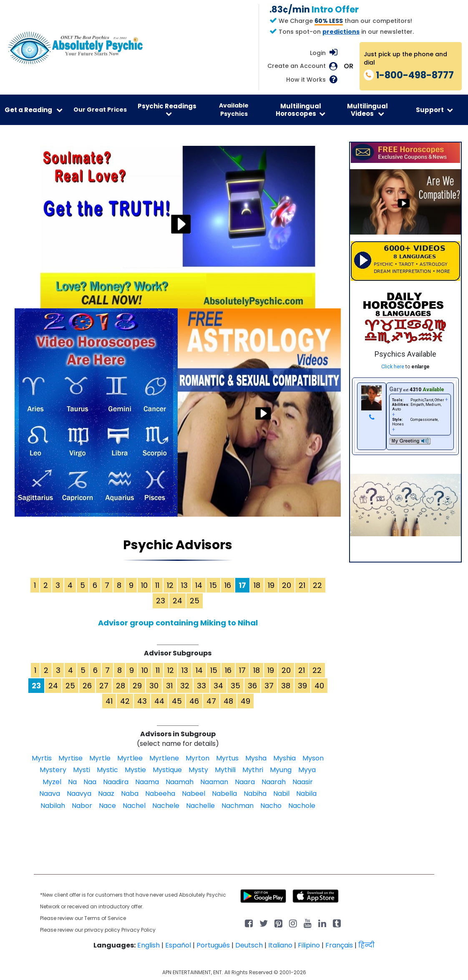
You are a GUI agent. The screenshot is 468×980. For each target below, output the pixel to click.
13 (184, 585)
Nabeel (194, 794)
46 (194, 701)
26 (87, 686)
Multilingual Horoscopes (301, 110)
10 (144, 585)
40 (319, 686)
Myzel (52, 782)
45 (177, 701)
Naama (147, 782)
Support (434, 110)
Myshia (284, 758)
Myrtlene (164, 758)
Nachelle (200, 806)
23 (161, 601)
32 (185, 686)
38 (286, 686)
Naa (90, 782)
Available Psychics (234, 110)
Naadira (116, 782)
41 (109, 701)
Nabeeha (160, 794)
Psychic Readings (167, 109)
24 (177, 601)
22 (317, 585)
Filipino (309, 945)
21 (302, 585)
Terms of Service (105, 918)
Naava (50, 794)
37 (269, 686)
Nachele (166, 806)
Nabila (306, 794)
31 (169, 686)
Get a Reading (34, 110)
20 (287, 585)
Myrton (198, 758)
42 (125, 701)
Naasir (303, 782)
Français (339, 945)
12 (170, 585)
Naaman (214, 782)
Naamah (180, 782)
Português (213, 945)
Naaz (106, 794)
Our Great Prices (100, 110)
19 (271, 585)
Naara (245, 782)
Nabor (82, 806)
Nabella (224, 794)
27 (104, 686)
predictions (341, 32)
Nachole (302, 806)
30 (154, 686)
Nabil (281, 794)
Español (178, 945)
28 (121, 686)
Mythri (253, 770)
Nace (107, 806)
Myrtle (100, 758)
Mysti (82, 770)
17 (242, 670)
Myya (307, 770)
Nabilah (53, 806)
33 (201, 686)
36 (252, 686)
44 (159, 701)
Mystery (53, 770)
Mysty (198, 770)
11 (157, 585)
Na (72, 782)
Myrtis (42, 758)
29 (137, 686)
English (148, 945)
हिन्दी (366, 945)
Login (318, 53)
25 (195, 601)
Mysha (256, 758)
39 (302, 686)
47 (211, 701)
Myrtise (70, 758)
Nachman (238, 806)
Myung (281, 770)
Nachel (134, 806)
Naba (130, 794)
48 (228, 701)
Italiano (280, 945)
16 (228, 585)
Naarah (274, 782)
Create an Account (297, 66)
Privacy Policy (138, 930)
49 (245, 701)
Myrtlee (130, 758)
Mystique (167, 770)
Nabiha (255, 794)
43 (142, 701)
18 (257, 585)
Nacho (271, 806)
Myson (313, 758)
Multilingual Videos (367, 110)
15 (213, 585)
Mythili (225, 770)
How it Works (306, 80)
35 (235, 686)
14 (199, 585)
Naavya (79, 794)
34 (218, 686)
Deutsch (249, 945)
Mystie (135, 770)
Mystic (107, 770)
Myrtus (227, 758)
